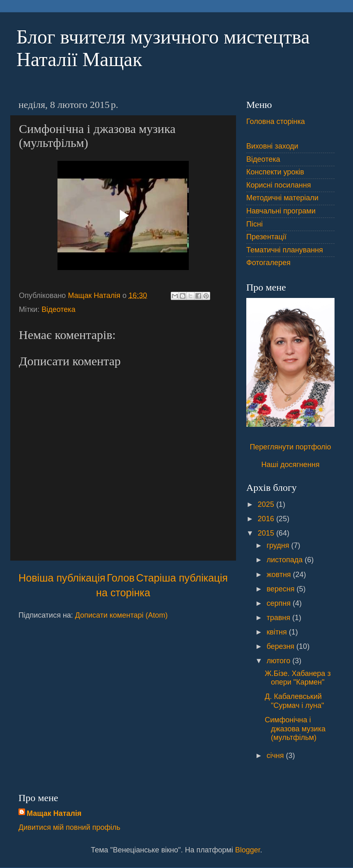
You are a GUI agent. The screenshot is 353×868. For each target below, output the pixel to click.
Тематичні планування (285, 250)
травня (279, 618)
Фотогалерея (268, 263)
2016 (267, 519)
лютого (279, 661)
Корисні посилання (279, 185)
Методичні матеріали (282, 198)
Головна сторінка (276, 121)
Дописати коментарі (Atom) (121, 615)
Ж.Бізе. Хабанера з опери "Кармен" (298, 678)
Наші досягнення (291, 465)
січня (276, 756)
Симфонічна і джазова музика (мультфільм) (295, 729)
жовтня (280, 575)
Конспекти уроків (275, 172)
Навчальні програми (281, 211)
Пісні (254, 224)
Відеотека (58, 309)
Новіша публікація (62, 578)
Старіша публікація (182, 578)
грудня (279, 545)
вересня (281, 589)
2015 (267, 533)
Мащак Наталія (54, 813)
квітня (277, 632)
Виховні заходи (272, 146)
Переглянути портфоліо (290, 447)
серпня (279, 603)
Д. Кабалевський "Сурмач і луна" (294, 701)
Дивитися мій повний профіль (69, 827)
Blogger (248, 850)
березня (281, 646)
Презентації (266, 237)
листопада (285, 560)
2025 (267, 504)
